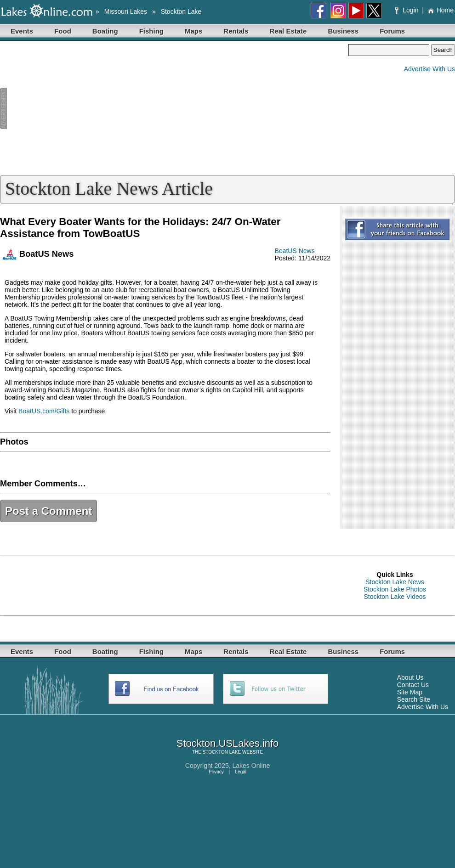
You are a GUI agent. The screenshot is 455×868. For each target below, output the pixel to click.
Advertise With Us (429, 69)
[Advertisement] (174, 108)
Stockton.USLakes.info (228, 743)
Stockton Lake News (395, 582)
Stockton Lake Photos (395, 589)
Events (22, 31)
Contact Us (413, 685)
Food (63, 31)
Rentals (236, 31)
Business (343, 31)
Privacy (216, 772)
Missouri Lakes (126, 11)
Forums (392, 31)
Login (407, 10)
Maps (193, 31)
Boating (105, 31)
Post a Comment (48, 511)
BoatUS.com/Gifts (44, 411)
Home (441, 10)
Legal (241, 772)
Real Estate (288, 31)
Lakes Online (251, 766)
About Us (410, 677)
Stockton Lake (181, 11)
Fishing (151, 31)
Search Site (414, 699)
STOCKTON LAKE (222, 752)
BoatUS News (295, 251)
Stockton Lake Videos (395, 597)
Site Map (410, 692)
